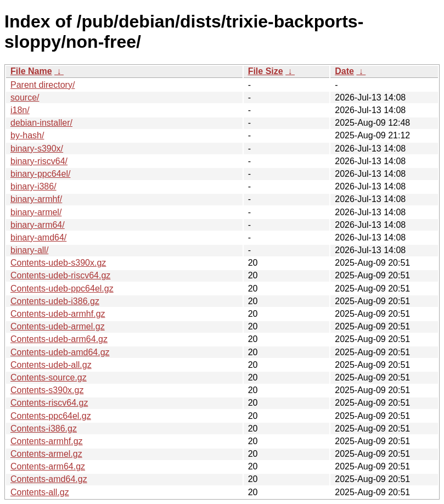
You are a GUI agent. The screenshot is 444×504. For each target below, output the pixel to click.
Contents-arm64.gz (48, 466)
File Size (266, 71)
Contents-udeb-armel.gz (58, 326)
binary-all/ (29, 250)
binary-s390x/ (37, 149)
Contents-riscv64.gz (49, 403)
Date (344, 71)
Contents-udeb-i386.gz (55, 301)
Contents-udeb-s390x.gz (58, 263)
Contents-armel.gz (46, 454)
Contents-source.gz (49, 377)
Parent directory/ (43, 85)
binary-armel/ (36, 212)
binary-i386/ (33, 186)
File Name (31, 71)
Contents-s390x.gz (47, 390)
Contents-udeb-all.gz (51, 365)
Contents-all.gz (40, 492)
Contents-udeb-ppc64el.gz (62, 289)
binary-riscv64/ (39, 161)
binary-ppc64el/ (40, 174)
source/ (25, 97)
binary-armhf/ (36, 199)
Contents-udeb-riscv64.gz (60, 275)
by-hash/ (27, 135)
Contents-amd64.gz (49, 479)
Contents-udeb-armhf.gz (58, 314)
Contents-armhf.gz (47, 441)
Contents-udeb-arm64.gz (59, 339)
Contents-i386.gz (44, 429)
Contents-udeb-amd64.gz (60, 352)
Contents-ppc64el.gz (51, 416)
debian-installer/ (41, 123)
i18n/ (20, 110)
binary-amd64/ (38, 237)
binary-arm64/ (38, 225)
